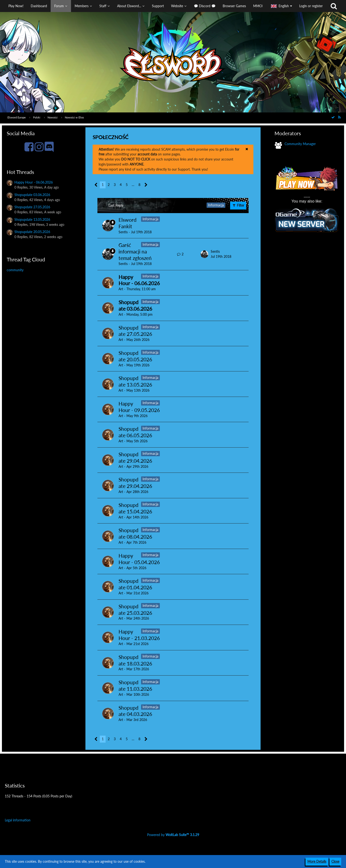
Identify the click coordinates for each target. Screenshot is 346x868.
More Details (317, 861)
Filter (238, 205)
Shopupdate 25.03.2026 (135, 609)
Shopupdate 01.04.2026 (135, 584)
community (15, 270)
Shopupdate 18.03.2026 (135, 660)
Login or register (311, 6)
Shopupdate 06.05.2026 (135, 432)
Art (121, 289)
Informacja (150, 219)
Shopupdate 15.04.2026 (135, 508)
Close (335, 861)
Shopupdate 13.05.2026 (32, 219)
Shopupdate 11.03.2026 (135, 685)
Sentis (123, 232)
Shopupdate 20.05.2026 (32, 232)
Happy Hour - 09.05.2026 (139, 407)
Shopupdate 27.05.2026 (32, 207)
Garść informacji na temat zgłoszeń (135, 251)
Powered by (173, 835)
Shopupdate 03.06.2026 (32, 195)
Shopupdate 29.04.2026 (135, 457)
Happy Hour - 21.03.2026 (139, 635)
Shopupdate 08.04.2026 (135, 533)
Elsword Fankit (128, 223)
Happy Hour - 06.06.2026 (34, 182)
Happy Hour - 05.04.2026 (139, 559)
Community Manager (300, 144)
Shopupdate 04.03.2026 (135, 711)
